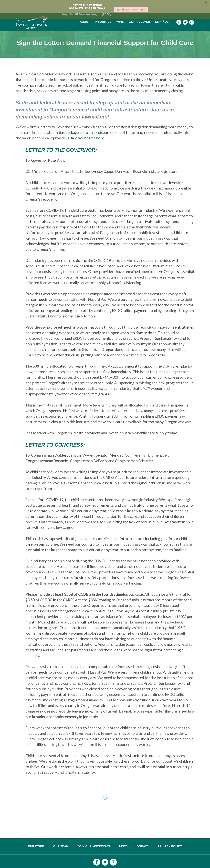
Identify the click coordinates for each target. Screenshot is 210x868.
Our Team (61, 838)
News (123, 838)
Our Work (36, 838)
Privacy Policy (170, 838)
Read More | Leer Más (131, 10)
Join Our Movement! (94, 838)
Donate (143, 838)
